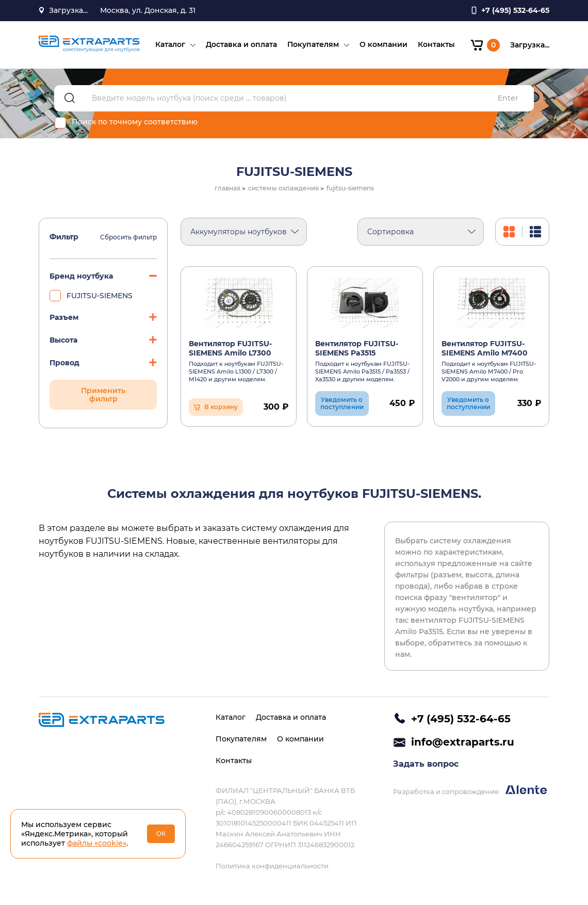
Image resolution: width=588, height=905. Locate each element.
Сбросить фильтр (128, 237)
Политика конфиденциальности (272, 866)
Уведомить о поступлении (342, 403)
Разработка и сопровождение (470, 790)
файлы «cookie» (97, 843)
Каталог (170, 44)
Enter (508, 98)
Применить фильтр (103, 395)
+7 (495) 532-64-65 (461, 719)
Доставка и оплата (241, 44)
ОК (161, 834)
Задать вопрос (426, 764)
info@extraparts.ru (463, 742)
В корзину (221, 407)
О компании (383, 44)
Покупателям (313, 44)
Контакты (436, 44)
